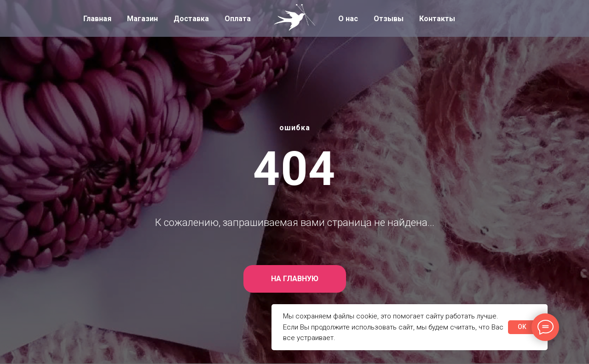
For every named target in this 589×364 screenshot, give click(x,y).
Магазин (142, 19)
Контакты (437, 19)
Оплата (238, 19)
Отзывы (389, 19)
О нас (348, 19)
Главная (97, 19)
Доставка (191, 19)
